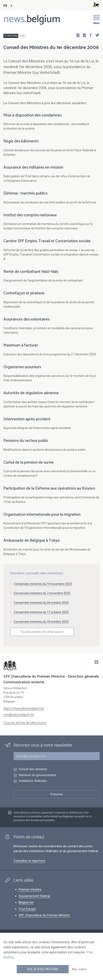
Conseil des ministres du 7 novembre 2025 (42, 593)
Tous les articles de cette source (42, 632)
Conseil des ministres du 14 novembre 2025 (43, 584)
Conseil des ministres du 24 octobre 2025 (41, 603)
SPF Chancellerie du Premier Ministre (44, 915)
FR (5, 6)
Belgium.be (26, 902)
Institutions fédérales (33, 781)
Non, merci (79, 969)
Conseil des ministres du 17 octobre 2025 (41, 612)
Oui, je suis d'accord (43, 969)
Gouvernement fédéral (34, 896)
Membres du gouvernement (37, 775)
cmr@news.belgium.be (19, 715)
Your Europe (27, 909)
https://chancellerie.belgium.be (24, 708)
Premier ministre (30, 889)
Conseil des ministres (33, 770)
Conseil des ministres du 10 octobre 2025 (41, 622)
